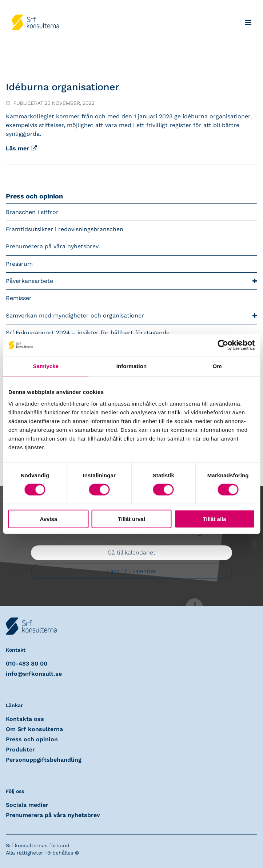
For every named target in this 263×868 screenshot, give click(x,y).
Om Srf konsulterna (34, 729)
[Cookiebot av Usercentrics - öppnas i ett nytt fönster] (223, 345)
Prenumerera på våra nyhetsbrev (52, 246)
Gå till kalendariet (131, 553)
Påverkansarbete (131, 281)
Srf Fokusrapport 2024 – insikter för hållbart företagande (88, 333)
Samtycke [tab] (46, 366)
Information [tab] (132, 366)
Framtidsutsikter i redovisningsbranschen (65, 229)
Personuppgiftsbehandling (44, 760)
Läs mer (21, 148)
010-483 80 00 (27, 664)
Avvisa (48, 519)
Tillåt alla (215, 519)
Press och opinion (34, 196)
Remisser (19, 298)
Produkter (20, 749)
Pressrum (19, 264)
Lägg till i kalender (131, 571)
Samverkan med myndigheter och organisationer (131, 316)
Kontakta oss (25, 719)
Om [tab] (217, 366)
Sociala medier (27, 805)
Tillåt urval (131, 519)
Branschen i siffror (32, 212)
